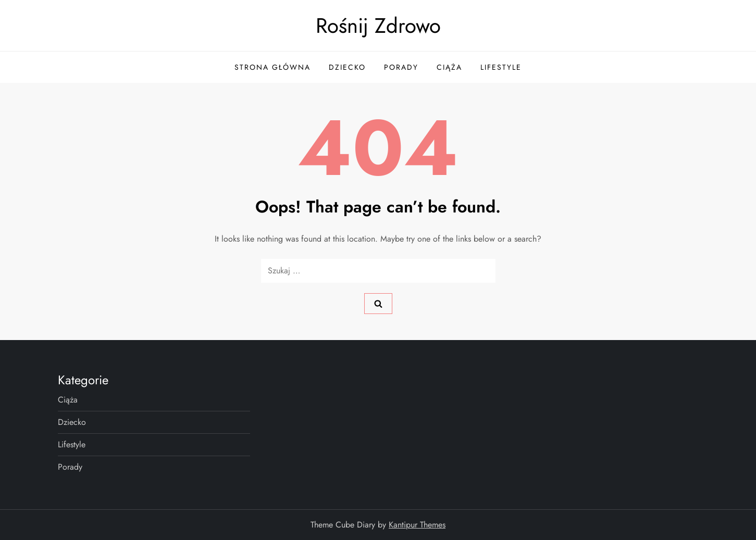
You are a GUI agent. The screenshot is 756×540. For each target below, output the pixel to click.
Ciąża (449, 67)
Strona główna (272, 67)
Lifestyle (501, 67)
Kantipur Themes (417, 525)
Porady (401, 67)
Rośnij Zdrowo (378, 26)
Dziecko (347, 67)
